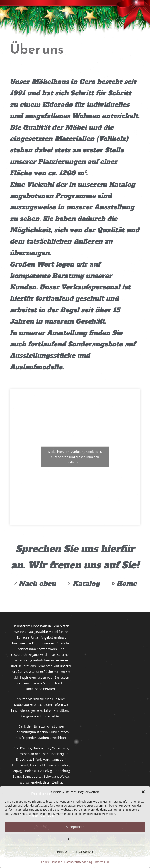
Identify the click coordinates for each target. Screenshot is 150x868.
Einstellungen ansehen (75, 851)
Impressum (102, 862)
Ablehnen (75, 839)
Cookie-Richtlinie (52, 862)
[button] (143, 792)
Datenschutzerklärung (78, 862)
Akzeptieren (75, 827)
